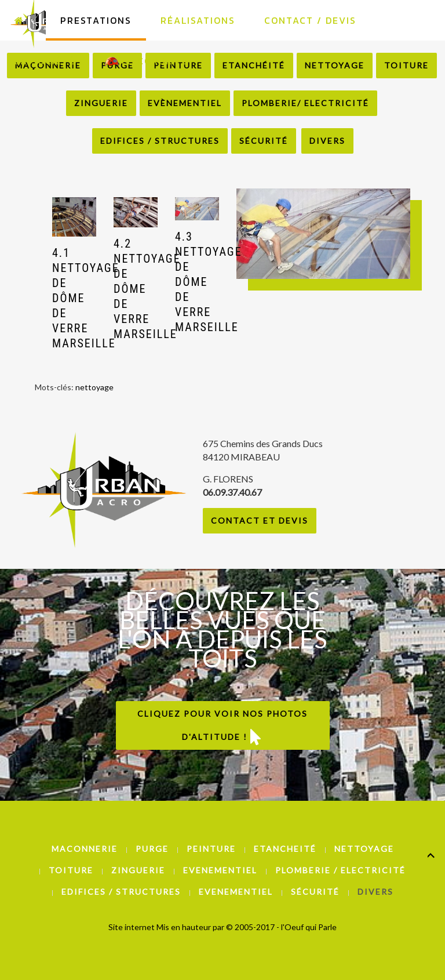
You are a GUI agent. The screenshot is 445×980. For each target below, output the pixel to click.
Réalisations (198, 20)
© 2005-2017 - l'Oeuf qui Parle (281, 927)
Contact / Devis (310, 20)
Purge (152, 849)
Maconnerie (85, 849)
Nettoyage (364, 849)
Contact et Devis (260, 520)
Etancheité (285, 849)
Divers (327, 141)
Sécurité (264, 141)
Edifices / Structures (160, 141)
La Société (45, 61)
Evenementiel (220, 870)
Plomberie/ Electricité (305, 103)
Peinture (211, 849)
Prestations (96, 20)
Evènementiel (185, 103)
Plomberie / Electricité (340, 870)
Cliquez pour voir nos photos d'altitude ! (222, 727)
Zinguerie (101, 103)
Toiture (71, 870)
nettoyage (94, 387)
